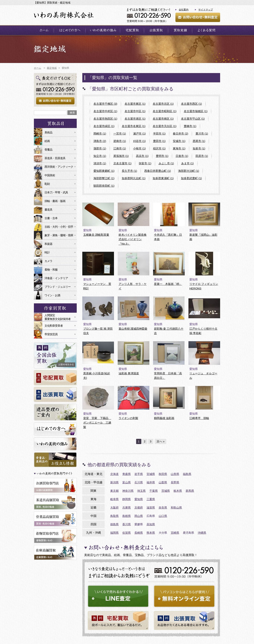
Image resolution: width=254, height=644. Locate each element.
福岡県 (114, 533)
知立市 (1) (100, 156)
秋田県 (163, 474)
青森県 (127, 474)
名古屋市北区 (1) (163, 104)
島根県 (127, 516)
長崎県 (139, 533)
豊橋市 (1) (190, 126)
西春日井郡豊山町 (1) (158, 171)
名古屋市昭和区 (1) (165, 111)
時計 (47, 252)
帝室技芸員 (51, 334)
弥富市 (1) (145, 163)
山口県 (163, 516)
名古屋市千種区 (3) (105, 104)
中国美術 (50, 175)
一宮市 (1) (120, 134)
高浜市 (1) (142, 156)
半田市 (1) (159, 134)
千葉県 (154, 491)
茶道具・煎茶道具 (55, 158)
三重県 (151, 499)
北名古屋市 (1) (123, 163)
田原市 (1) (202, 156)
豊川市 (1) (202, 134)
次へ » (161, 441)
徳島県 (114, 524)
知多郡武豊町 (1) (192, 178)
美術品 (48, 132)
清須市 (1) (100, 163)
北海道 (114, 474)
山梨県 (163, 482)
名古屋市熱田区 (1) (105, 119)
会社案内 (184, 10)
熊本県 (151, 533)
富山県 (127, 482)
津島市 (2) (100, 141)
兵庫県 (127, 508)
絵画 (47, 141)
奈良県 (163, 508)
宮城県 (151, 474)
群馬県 (190, 491)
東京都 (114, 491)
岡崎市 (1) (100, 134)
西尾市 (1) (199, 141)
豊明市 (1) (162, 156)
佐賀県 (127, 533)
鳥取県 (114, 516)
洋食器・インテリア (56, 278)
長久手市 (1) (130, 171)
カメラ (48, 261)
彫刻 (47, 184)
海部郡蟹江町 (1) (104, 178)
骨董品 (48, 150)
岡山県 (139, 516)
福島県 (187, 474)
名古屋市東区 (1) (135, 104)
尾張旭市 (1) (121, 156)
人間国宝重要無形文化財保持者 (58, 317)
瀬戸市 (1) (139, 134)
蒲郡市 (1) (100, 148)
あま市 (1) (188, 163)
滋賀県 (151, 508)
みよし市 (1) (166, 163)
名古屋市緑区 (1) (104, 126)
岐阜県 (114, 499)
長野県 (175, 482)
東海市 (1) (179, 148)
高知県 (151, 524)
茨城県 (166, 491)
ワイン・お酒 (52, 295)
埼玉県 (141, 491)
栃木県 (178, 491)
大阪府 (114, 508)
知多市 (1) (199, 148)
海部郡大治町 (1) (189, 171)
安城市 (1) (179, 141)
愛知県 (139, 499)
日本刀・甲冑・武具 (56, 192)
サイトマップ (206, 10)
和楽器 (48, 244)
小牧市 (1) (139, 148)
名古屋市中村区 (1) (105, 111)
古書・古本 (51, 218)
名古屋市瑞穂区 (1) (196, 111)
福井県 (151, 482)
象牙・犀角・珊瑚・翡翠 (59, 235)
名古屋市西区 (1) (192, 104)
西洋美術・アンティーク (59, 167)
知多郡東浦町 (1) (163, 178)
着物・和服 (51, 270)
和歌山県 (176, 508)
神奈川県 (128, 491)
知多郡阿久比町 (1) (134, 178)
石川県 (139, 482)
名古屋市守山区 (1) (193, 119)
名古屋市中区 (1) (135, 111)
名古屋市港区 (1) (135, 119)
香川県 (127, 524)
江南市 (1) (120, 148)
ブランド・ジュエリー (58, 287)
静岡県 (127, 499)
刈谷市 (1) (139, 141)
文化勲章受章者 (54, 326)
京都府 (139, 508)
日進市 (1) (182, 156)
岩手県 (139, 474)
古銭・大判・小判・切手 (59, 227)
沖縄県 (202, 533)
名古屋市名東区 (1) (134, 126)
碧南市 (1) (120, 141)
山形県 (175, 474)
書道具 (48, 210)
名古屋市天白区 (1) (165, 126)
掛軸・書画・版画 (55, 201)
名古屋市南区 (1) (163, 119)
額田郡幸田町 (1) (104, 186)
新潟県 (114, 482)
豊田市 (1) (159, 141)
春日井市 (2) (181, 134)
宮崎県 (175, 533)
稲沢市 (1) (159, 148)
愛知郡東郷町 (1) (104, 171)
